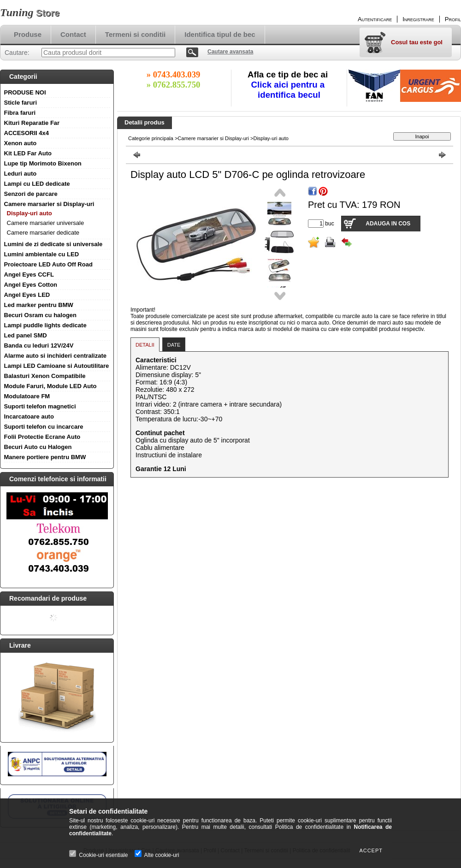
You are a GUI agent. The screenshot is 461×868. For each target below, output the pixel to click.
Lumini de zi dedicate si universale (53, 244)
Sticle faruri (21, 103)
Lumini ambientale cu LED (42, 254)
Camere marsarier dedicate (43, 233)
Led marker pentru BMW (39, 305)
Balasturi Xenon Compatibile (45, 376)
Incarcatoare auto (29, 416)
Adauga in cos (388, 224)
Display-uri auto (30, 213)
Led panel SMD (26, 335)
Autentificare (375, 19)
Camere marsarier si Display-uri (49, 204)
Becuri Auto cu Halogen (38, 447)
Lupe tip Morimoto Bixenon (43, 163)
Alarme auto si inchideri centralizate (56, 356)
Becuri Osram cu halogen (41, 315)
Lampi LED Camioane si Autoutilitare (57, 366)
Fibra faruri (20, 113)
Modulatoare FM (27, 396)
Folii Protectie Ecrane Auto (42, 437)
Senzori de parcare (31, 194)
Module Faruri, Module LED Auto (50, 386)
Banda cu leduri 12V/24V (39, 345)
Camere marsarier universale (46, 223)
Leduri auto (21, 174)
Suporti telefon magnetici (40, 406)
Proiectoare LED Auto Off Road (48, 264)
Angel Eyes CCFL (29, 275)
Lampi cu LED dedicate (37, 184)
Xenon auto (21, 143)
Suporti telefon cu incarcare (44, 427)
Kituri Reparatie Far (32, 123)
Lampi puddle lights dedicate (45, 325)
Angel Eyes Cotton (31, 285)
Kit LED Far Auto (28, 153)
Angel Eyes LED (27, 295)
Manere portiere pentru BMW (45, 457)
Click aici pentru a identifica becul (289, 90)
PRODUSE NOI (25, 92)
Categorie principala (151, 138)
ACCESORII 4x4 (27, 133)
